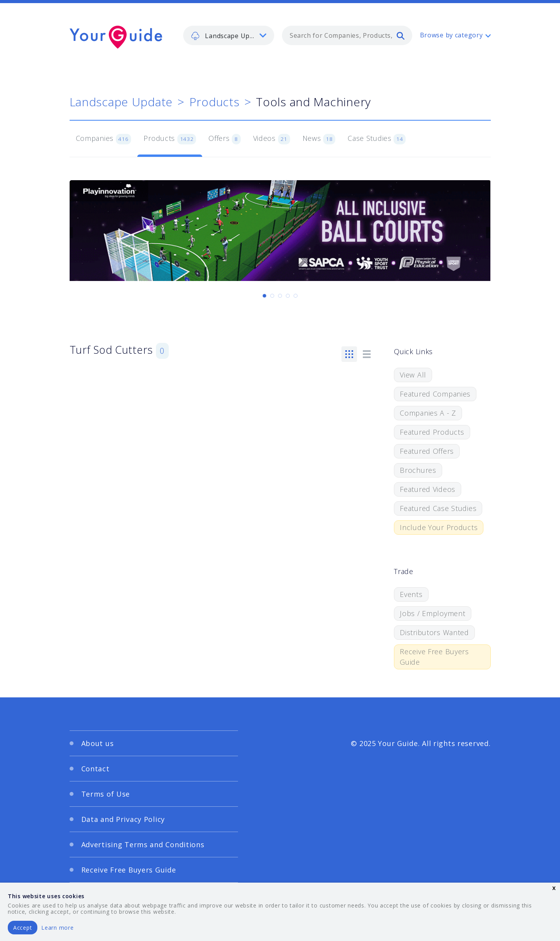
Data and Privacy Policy (123, 819)
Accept (23, 928)
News (319, 139)
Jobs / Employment (432, 613)
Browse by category (451, 35)
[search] (401, 35)
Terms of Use (106, 794)
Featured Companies (435, 394)
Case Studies (377, 139)
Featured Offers (427, 451)
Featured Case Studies (438, 508)
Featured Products (432, 432)
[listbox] (229, 35)
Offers (224, 139)
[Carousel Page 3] (280, 296)
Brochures (418, 470)
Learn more (57, 928)
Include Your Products (439, 527)
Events (411, 594)
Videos (272, 139)
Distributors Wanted (434, 632)
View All (413, 375)
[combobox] (347, 35)
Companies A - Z (428, 413)
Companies (104, 139)
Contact (95, 769)
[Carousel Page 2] (272, 296)
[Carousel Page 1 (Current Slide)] (264, 296)
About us (98, 743)
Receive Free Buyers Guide (434, 657)
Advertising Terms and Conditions (143, 844)
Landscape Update (121, 102)
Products (214, 102)
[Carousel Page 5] (296, 296)
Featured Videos (428, 489)
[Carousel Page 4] (288, 296)
